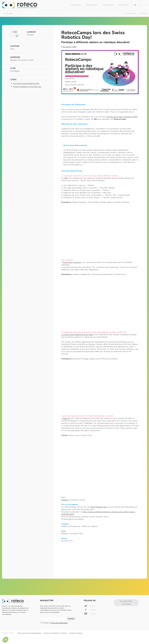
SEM (61, 178)
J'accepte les (54, 631)
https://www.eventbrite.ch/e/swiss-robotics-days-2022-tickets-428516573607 (94, 519)
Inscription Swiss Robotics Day (26, 83)
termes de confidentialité (59, 631)
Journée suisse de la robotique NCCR (117, 119)
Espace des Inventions (67, 265)
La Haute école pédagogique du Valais (73, 338)
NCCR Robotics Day (94, 513)
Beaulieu (60, 506)
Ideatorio (62, 422)
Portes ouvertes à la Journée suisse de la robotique (35, 87)
